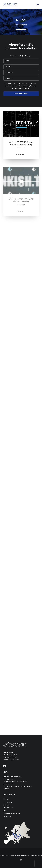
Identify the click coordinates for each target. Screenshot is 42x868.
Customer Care (9, 808)
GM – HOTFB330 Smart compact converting (21, 146)
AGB (5, 811)
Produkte (7, 805)
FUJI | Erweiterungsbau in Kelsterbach (15, 781)
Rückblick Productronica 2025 (13, 777)
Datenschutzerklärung (12, 814)
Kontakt (6, 799)
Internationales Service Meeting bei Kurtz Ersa (18, 786)
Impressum (7, 816)
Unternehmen (8, 802)
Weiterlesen (20, 157)
